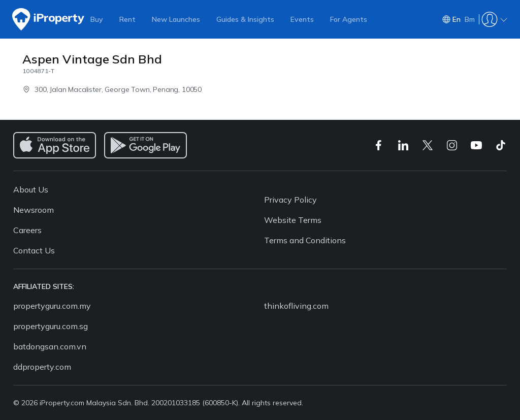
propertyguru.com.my (52, 306)
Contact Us (34, 250)
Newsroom (34, 210)
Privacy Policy (290, 200)
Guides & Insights (245, 19)
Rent (127, 19)
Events (302, 19)
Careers (27, 230)
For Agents (349, 19)
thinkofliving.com (296, 306)
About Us (31, 189)
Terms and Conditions (305, 240)
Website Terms (293, 220)
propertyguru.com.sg (51, 326)
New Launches (176, 19)
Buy (97, 19)
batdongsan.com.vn (50, 346)
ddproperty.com (42, 367)
